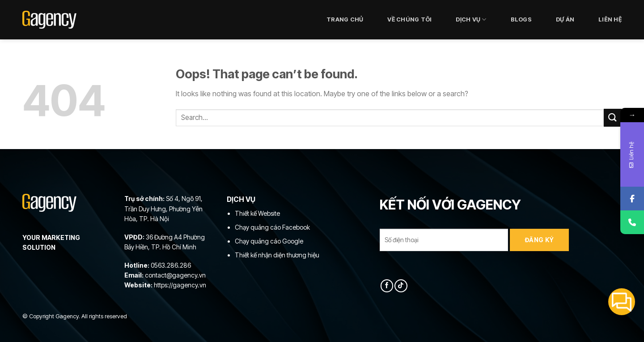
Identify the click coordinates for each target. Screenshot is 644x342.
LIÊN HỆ (610, 19)
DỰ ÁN (565, 19)
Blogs (521, 19)
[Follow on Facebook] (387, 286)
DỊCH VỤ (471, 19)
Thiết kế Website (257, 213)
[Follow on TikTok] (401, 286)
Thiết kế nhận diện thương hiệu (277, 255)
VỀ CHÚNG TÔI (409, 19)
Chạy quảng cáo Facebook (272, 227)
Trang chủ (345, 19)
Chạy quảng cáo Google (269, 241)
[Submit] (613, 118)
